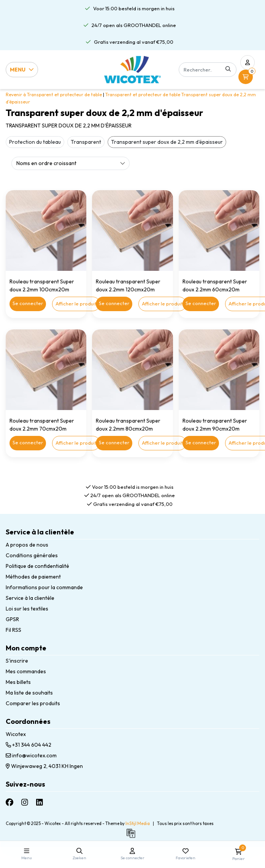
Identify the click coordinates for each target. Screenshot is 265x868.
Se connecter (28, 303)
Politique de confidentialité (37, 566)
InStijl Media (138, 823)
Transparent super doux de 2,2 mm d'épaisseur (167, 142)
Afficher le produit (76, 304)
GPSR (12, 619)
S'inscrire (17, 661)
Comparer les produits (33, 703)
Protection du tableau (35, 142)
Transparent (86, 142)
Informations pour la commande (44, 587)
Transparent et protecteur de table (143, 95)
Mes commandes (26, 671)
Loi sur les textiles (27, 609)
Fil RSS (13, 630)
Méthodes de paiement (33, 577)
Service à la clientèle (30, 598)
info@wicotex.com (31, 755)
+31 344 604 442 (29, 745)
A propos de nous (27, 545)
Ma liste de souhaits (29, 693)
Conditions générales (32, 555)
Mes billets (18, 682)
